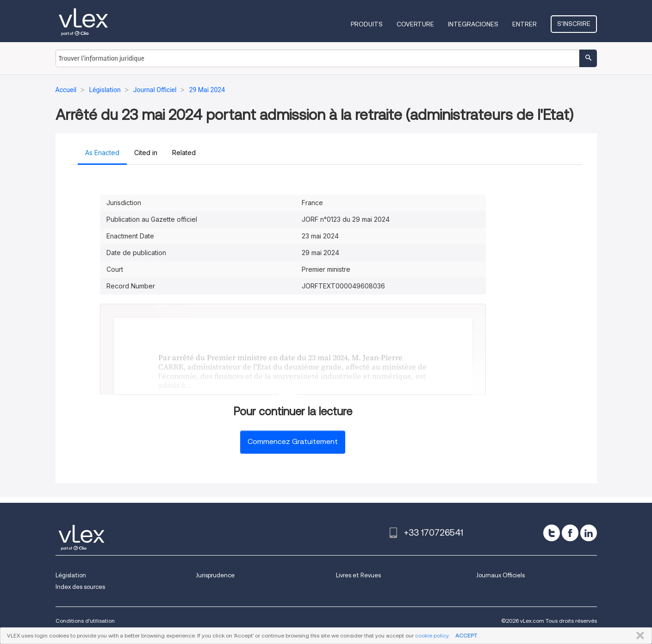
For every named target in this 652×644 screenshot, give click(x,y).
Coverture (415, 24)
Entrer (525, 24)
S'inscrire (574, 24)
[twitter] (552, 533)
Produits (367, 24)
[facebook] (570, 533)
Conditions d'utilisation (85, 621)
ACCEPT (466, 635)
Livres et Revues (358, 575)
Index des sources (80, 587)
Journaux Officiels (500, 575)
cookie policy (432, 635)
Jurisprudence (215, 575)
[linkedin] (589, 533)
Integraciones (473, 24)
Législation (71, 575)
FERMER (638, 636)
